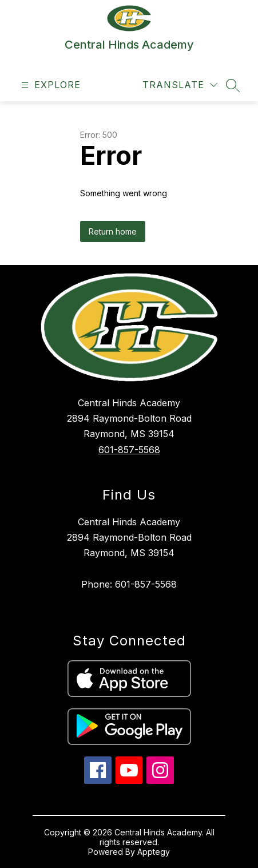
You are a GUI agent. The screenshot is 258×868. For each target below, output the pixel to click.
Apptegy (154, 852)
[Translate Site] (180, 85)
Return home (113, 231)
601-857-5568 (129, 450)
